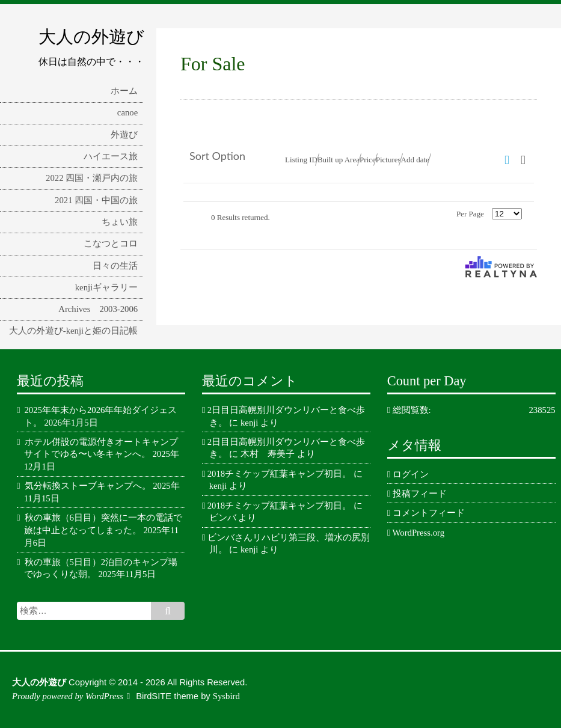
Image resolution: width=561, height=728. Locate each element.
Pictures (388, 160)
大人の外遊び (91, 37)
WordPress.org (418, 533)
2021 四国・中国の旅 (96, 200)
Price (368, 160)
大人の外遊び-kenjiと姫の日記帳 (73, 331)
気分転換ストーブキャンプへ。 (88, 486)
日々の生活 (115, 266)
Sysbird (226, 696)
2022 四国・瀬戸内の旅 (92, 178)
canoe (127, 112)
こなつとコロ (111, 243)
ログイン (411, 474)
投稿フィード (420, 494)
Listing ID (301, 160)
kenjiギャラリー (106, 287)
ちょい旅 (120, 222)
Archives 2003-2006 (98, 309)
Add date (415, 160)
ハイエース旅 (111, 156)
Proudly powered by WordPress (68, 696)
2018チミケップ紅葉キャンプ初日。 (279, 474)
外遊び (124, 135)
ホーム (124, 91)
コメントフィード (429, 513)
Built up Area (339, 160)
